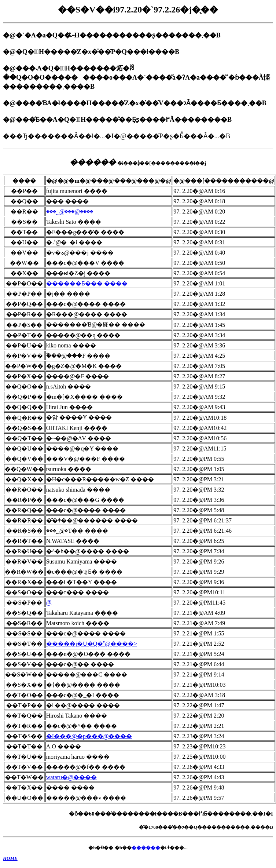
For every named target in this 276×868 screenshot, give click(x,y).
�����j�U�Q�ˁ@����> (92, 644)
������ (146, 848)
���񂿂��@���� (49, 602)
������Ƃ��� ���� (87, 283)
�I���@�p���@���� (89, 736)
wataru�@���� (71, 777)
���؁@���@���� (70, 211)
